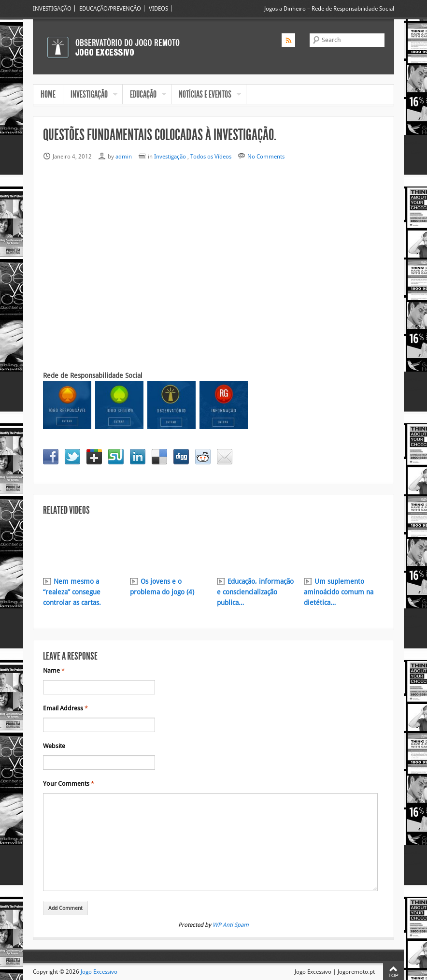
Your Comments (69, 784)
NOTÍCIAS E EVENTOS (206, 95)
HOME (48, 94)
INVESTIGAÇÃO (52, 8)
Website (54, 746)
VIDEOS (158, 8)
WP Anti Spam (231, 925)
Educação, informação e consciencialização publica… (255, 592)
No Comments (266, 156)
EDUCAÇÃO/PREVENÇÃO (110, 8)
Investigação (170, 156)
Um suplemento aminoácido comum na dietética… (339, 592)
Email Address (65, 708)
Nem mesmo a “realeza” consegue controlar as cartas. (72, 592)
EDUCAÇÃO (144, 95)
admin (124, 156)
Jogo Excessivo (99, 972)
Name (54, 671)
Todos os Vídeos (211, 156)
